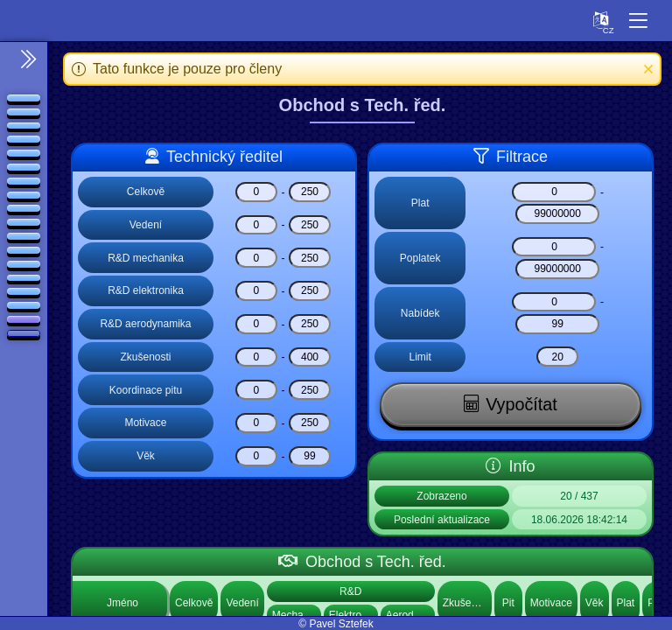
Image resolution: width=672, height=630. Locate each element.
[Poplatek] (554, 247)
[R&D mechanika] (256, 258)
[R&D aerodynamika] (256, 324)
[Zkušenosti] (256, 357)
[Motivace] (256, 423)
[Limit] (557, 357)
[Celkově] (256, 192)
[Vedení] (256, 225)
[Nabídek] (554, 302)
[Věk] (256, 456)
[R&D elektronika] (256, 291)
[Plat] (554, 192)
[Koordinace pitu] (256, 390)
